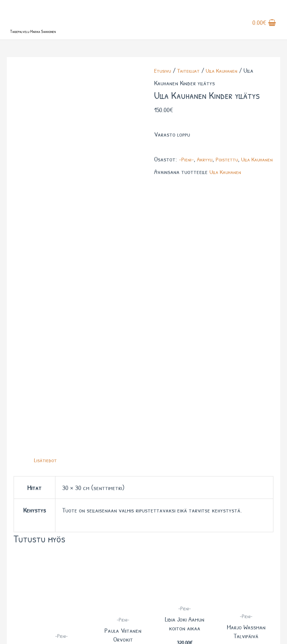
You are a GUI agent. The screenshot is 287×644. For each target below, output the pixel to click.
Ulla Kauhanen (228, 84)
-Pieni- (187, 173)
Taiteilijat (192, 84)
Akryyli (207, 173)
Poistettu (232, 173)
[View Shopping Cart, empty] (264, 30)
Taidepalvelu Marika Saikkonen (59, 43)
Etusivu (164, 84)
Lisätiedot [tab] (47, 198)
